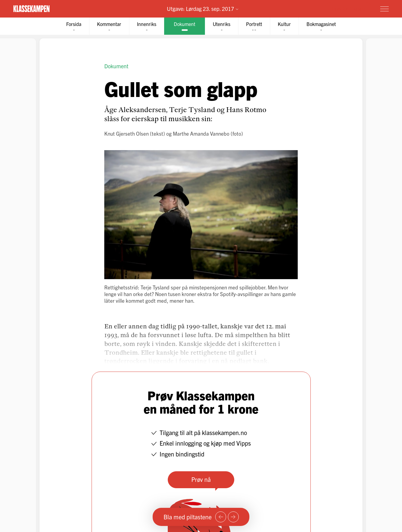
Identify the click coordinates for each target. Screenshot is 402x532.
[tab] (74, 26)
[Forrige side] (221, 517)
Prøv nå (201, 479)
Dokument (116, 66)
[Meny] (384, 9)
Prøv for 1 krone (349, 8)
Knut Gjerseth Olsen (126, 133)
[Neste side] (233, 517)
